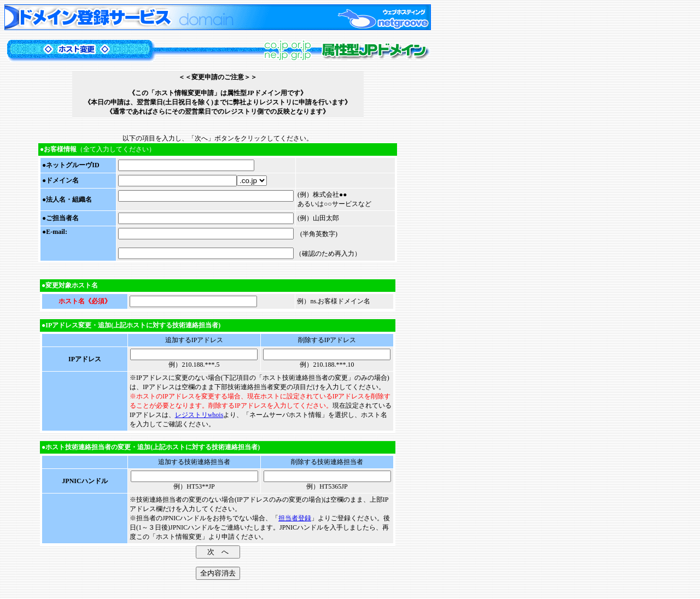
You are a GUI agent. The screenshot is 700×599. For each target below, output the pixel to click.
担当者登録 (295, 518)
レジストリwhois (199, 415)
